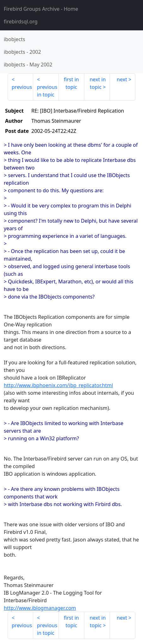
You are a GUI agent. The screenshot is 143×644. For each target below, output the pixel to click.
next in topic (98, 83)
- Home (41, 9)
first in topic (71, 83)
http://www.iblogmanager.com (40, 608)
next (122, 79)
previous (22, 87)
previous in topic (47, 91)
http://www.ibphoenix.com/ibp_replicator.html (58, 385)
